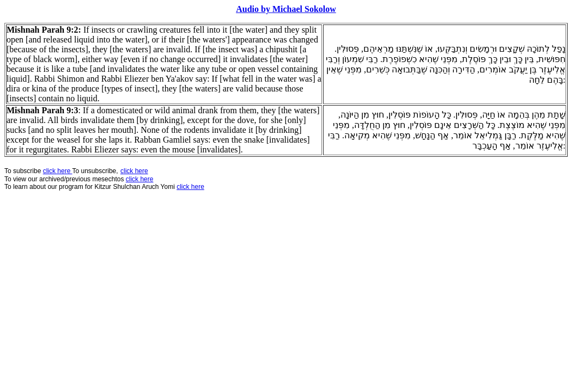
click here (140, 179)
